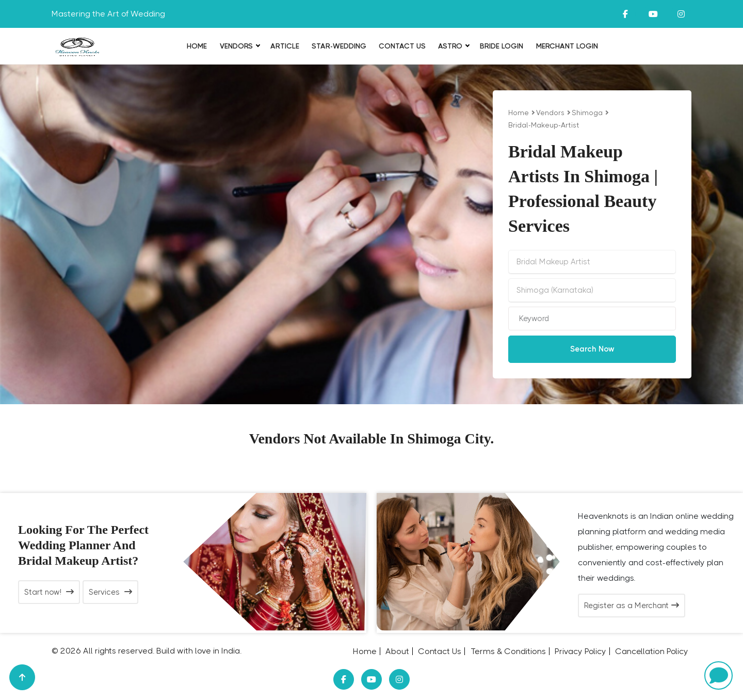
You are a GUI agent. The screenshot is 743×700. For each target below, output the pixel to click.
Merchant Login (567, 46)
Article (285, 46)
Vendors (236, 46)
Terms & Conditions (508, 651)
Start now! (49, 592)
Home (197, 46)
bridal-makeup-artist (544, 125)
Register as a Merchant (632, 606)
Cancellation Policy (652, 651)
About (397, 651)
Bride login (502, 46)
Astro (450, 46)
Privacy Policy (580, 651)
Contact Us (402, 46)
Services (110, 592)
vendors (550, 113)
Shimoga (587, 113)
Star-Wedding (339, 46)
